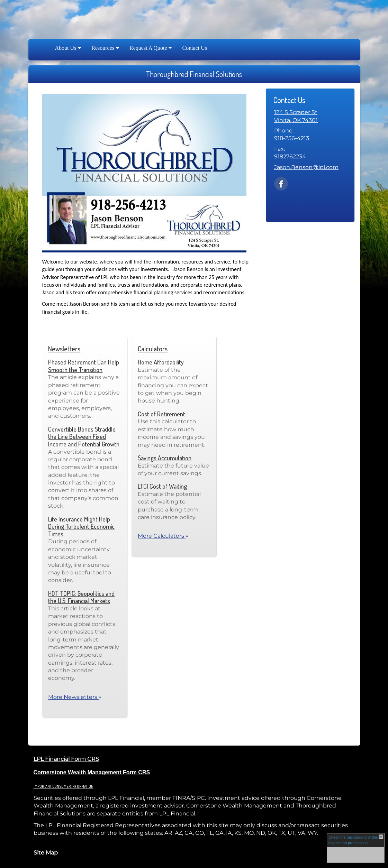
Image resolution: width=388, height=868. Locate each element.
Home (43, 48)
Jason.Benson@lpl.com (306, 167)
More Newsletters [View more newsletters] (75, 697)
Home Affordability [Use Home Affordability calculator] (161, 362)
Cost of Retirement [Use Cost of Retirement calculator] (161, 414)
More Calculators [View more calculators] (163, 536)
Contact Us (195, 48)
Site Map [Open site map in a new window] (46, 853)
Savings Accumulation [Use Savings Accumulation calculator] (165, 458)
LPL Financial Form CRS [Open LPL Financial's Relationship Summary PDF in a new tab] (66, 759)
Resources (103, 48)
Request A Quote (148, 48)
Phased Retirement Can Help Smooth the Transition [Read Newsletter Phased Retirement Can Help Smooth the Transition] (84, 366)
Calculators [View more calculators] (153, 349)
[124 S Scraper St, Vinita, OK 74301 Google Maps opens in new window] (296, 116)
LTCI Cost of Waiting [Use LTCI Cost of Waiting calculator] (162, 486)
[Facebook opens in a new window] (281, 183)
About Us (66, 48)
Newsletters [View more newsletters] (64, 349)
